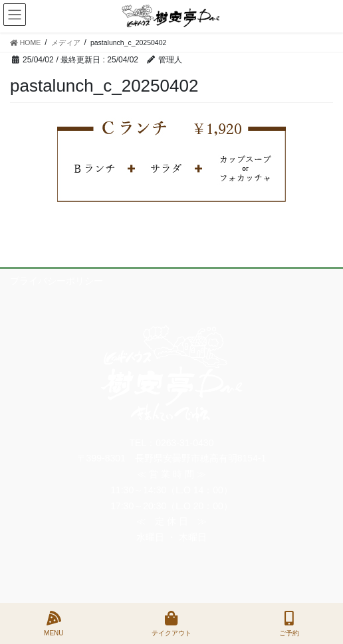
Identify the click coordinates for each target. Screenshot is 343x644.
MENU (54, 623)
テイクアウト (171, 623)
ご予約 (289, 623)
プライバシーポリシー (57, 281)
